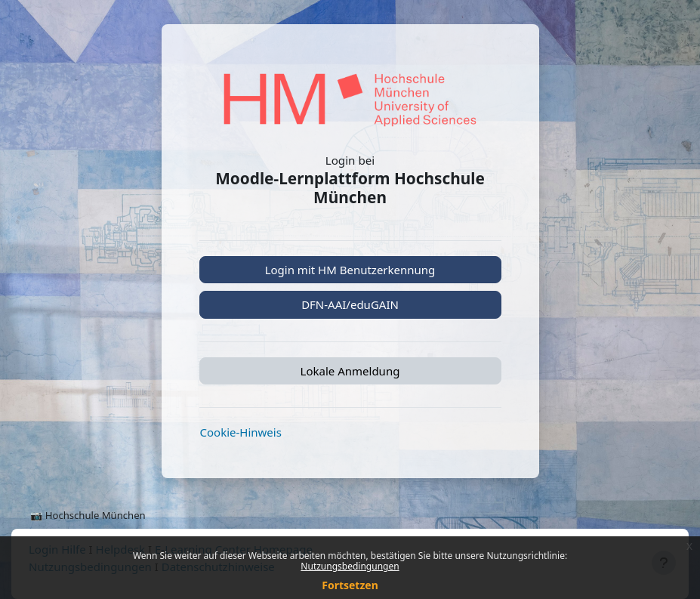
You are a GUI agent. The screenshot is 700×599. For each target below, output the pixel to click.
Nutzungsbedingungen (350, 566)
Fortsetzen (350, 585)
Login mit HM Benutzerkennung (350, 270)
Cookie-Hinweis (241, 432)
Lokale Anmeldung (350, 371)
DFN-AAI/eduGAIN (350, 304)
